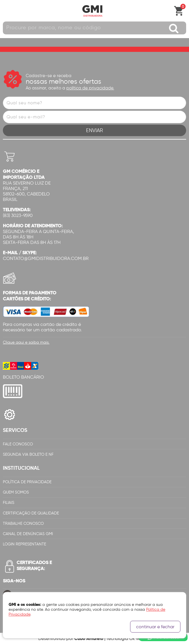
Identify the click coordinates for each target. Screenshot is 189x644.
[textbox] (94, 28)
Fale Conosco (18, 444)
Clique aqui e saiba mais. (26, 342)
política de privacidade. (90, 88)
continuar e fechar (155, 627)
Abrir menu (7, 11)
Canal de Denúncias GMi (28, 534)
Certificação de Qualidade (31, 513)
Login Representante (24, 544)
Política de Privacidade (27, 482)
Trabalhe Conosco (23, 523)
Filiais (9, 503)
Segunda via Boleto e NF (28, 454)
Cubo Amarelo (89, 638)
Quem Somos (16, 492)
